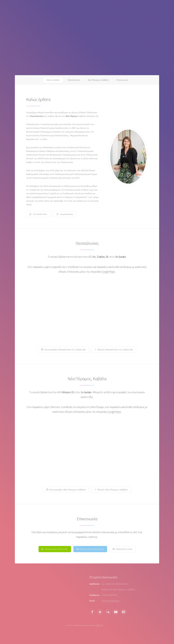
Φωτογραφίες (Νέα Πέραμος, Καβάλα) (68, 490)
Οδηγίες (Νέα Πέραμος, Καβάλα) (112, 490)
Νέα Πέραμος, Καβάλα (98, 80)
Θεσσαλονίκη (74, 80)
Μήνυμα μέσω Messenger (92, 549)
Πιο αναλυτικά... (40, 214)
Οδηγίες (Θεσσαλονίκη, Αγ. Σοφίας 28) (115, 350)
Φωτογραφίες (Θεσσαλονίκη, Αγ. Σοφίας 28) (65, 350)
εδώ (91, 397)
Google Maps (108, 272)
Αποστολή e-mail (124, 549)
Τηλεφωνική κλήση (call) (56, 549)
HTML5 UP (99, 625)
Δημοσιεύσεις (67, 214)
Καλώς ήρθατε (53, 80)
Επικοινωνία (122, 80)
